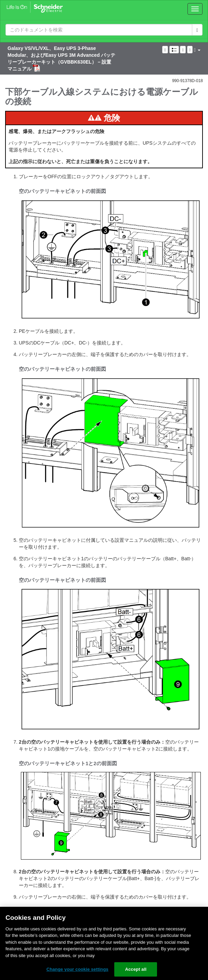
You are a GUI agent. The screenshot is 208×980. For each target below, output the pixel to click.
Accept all (136, 969)
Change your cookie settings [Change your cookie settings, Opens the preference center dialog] (77, 969)
